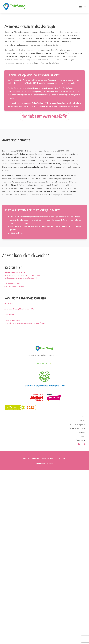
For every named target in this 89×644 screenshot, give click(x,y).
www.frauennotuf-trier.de (14, 285)
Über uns (79, 440)
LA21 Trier (62, 458)
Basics (82, 421)
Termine (81, 433)
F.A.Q (82, 417)
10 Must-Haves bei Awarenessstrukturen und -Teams (25, 322)
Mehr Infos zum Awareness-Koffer (44, 116)
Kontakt (26, 458)
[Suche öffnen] (85, 7)
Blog (83, 437)
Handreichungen (77, 425)
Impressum (35, 458)
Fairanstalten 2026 (76, 429)
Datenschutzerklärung (49, 458)
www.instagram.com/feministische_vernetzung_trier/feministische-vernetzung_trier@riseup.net (25, 275)
